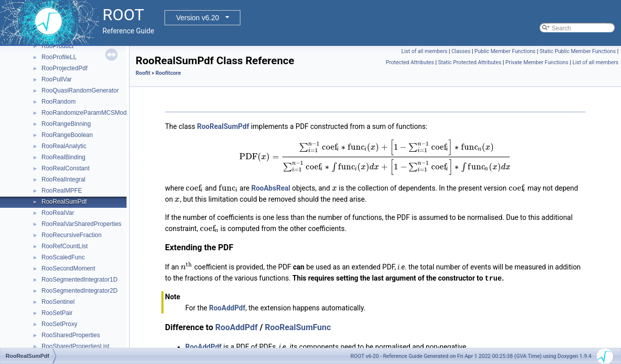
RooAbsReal (271, 188)
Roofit (143, 73)
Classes (461, 51)
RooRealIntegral (64, 179)
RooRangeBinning (66, 124)
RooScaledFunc (63, 257)
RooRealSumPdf (64, 202)
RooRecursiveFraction (72, 235)
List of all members (424, 51)
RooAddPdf (227, 307)
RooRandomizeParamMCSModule (88, 113)
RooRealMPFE (62, 191)
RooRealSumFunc (298, 327)
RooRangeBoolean (67, 135)
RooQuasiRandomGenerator (80, 90)
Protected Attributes (410, 62)
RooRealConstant (66, 168)
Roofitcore (168, 73)
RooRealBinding (64, 157)
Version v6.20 (198, 18)
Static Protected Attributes (469, 62)
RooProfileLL (59, 57)
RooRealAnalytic (64, 146)
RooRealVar (58, 213)
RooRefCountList (65, 246)
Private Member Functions (537, 62)
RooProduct (57, 46)
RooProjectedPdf (65, 68)
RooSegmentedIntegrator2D (79, 291)
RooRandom (58, 102)
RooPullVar (57, 79)
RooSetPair (57, 313)
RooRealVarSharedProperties (81, 224)
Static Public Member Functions (578, 51)
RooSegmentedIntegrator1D (79, 280)
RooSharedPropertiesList (75, 346)
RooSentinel (58, 302)
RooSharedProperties (71, 335)
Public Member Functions (505, 51)
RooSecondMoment (68, 268)
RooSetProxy (59, 324)
